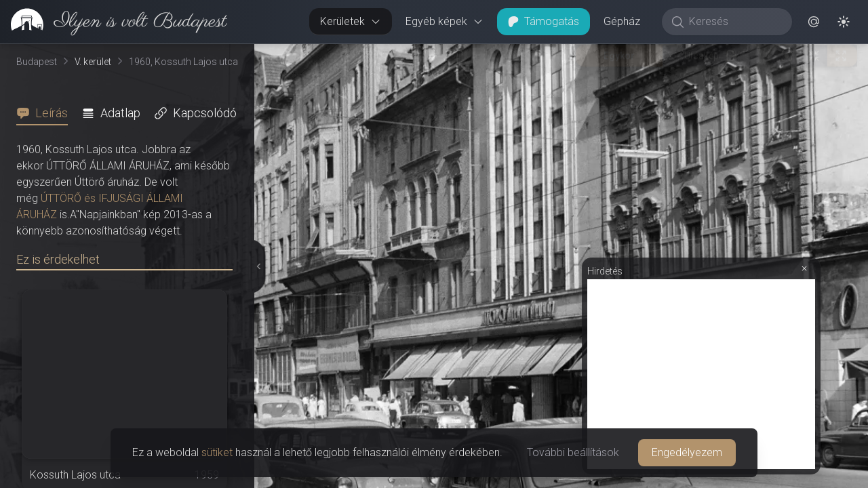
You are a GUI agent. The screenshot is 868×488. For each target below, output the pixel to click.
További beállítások (573, 452)
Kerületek (351, 21)
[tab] (46, 113)
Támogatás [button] (544, 21)
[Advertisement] (701, 374)
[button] (814, 22)
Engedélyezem (687, 452)
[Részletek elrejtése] (257, 266)
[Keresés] (734, 22)
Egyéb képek (445, 21)
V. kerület (93, 62)
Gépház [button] (622, 21)
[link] (114, 22)
